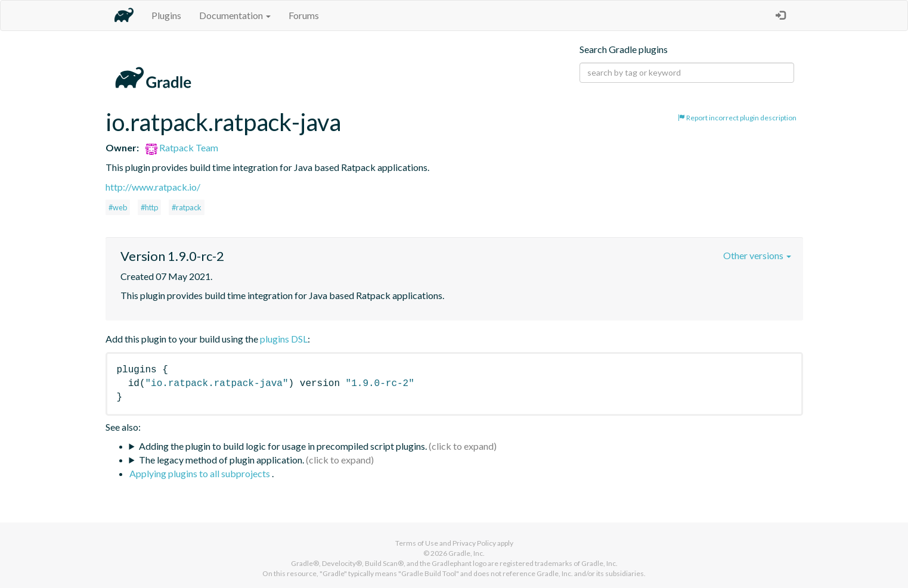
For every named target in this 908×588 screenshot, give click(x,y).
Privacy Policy (474, 543)
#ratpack (187, 207)
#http (149, 207)
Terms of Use (417, 543)
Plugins (166, 15)
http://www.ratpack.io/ (153, 187)
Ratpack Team (182, 147)
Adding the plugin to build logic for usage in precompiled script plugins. (283, 446)
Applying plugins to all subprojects (201, 473)
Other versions (757, 255)
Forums (304, 15)
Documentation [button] (235, 15)
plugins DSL (284, 339)
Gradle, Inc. (467, 553)
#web (118, 207)
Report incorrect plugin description (737, 118)
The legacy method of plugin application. (221, 460)
